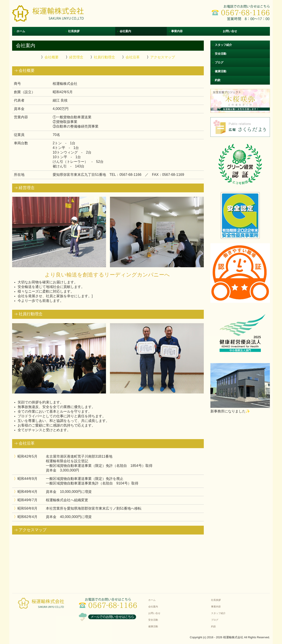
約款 (218, 80)
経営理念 (76, 57)
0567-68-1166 (130, 175)
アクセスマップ (163, 57)
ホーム (21, 31)
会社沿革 (133, 57)
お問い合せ (230, 31)
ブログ (219, 62)
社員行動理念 (104, 57)
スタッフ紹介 (223, 45)
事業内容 (177, 31)
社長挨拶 (74, 31)
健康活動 (221, 71)
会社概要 (52, 57)
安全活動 (221, 54)
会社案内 (125, 31)
